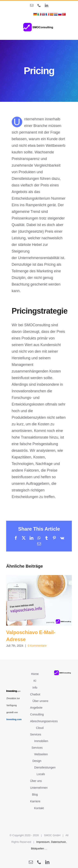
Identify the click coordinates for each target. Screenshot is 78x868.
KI (35, 681)
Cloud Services (37, 731)
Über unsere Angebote (39, 704)
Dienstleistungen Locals (45, 771)
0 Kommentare (37, 646)
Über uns (36, 781)
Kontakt (39, 808)
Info (35, 688)
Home (35, 674)
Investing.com (14, 719)
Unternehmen (39, 788)
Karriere (35, 801)
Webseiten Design (40, 758)
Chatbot (35, 694)
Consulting (37, 714)
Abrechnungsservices (44, 721)
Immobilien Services (40, 744)
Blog (35, 794)
